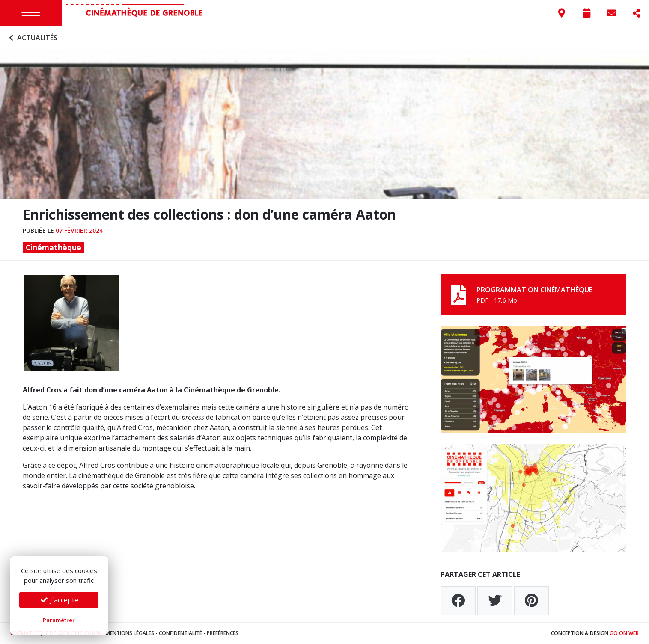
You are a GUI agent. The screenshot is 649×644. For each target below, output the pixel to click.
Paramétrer (59, 620)
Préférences (223, 633)
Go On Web (624, 633)
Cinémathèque (54, 247)
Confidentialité (180, 633)
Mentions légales (130, 633)
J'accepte (59, 600)
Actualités (32, 38)
